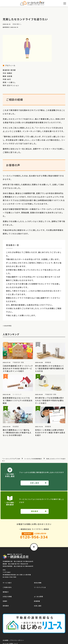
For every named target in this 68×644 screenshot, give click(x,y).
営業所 (5, 601)
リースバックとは (40, 587)
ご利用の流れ (7, 587)
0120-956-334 (34, 537)
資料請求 (6, 606)
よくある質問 (39, 597)
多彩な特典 (38, 583)
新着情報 (37, 601)
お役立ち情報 (7, 597)
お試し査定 (38, 606)
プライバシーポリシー (17, 640)
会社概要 (6, 640)
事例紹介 (6, 592)
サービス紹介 (7, 583)
